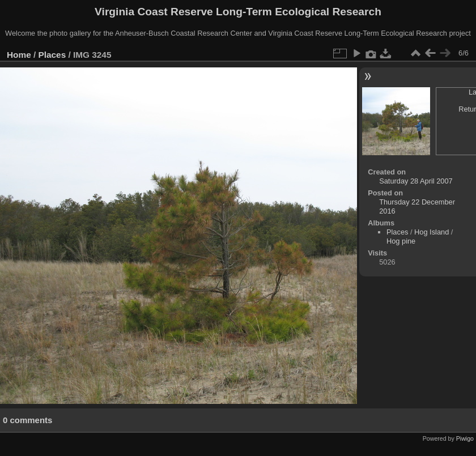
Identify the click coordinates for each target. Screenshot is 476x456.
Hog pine (401, 241)
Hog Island (432, 232)
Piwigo (465, 438)
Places (52, 55)
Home (19, 55)
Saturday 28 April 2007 (416, 181)
